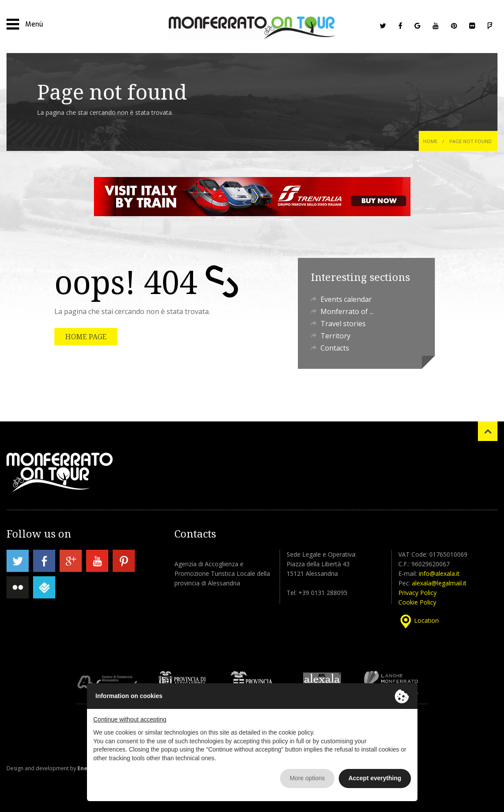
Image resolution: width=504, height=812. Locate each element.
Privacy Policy (417, 593)
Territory (335, 336)
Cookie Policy (417, 602)
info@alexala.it (439, 573)
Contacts (335, 348)
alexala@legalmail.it (439, 583)
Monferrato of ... (347, 311)
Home (430, 141)
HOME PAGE (86, 337)
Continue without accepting (130, 719)
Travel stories (343, 324)
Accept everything (375, 778)
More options (307, 778)
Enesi (85, 768)
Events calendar (346, 299)
